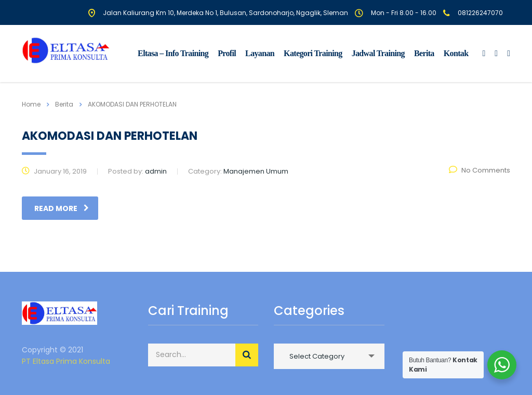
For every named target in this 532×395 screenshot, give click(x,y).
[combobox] (329, 356)
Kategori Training (313, 53)
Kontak (456, 53)
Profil (227, 53)
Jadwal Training (378, 53)
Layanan (260, 53)
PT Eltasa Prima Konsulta (66, 361)
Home (31, 104)
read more (62, 208)
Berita (424, 53)
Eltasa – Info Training (173, 53)
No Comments (480, 170)
